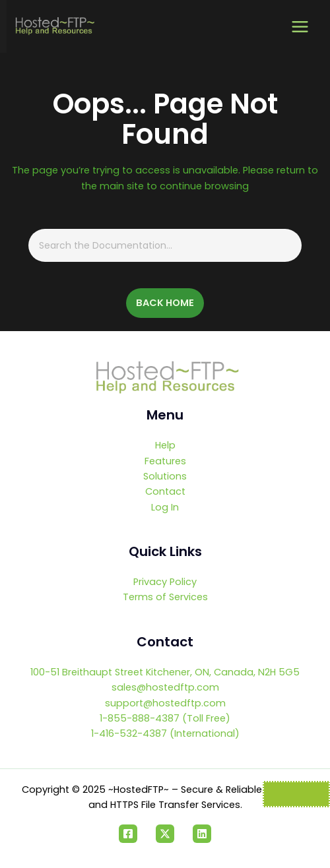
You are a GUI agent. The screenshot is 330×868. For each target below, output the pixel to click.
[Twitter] (165, 834)
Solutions (165, 476)
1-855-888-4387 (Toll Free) (165, 718)
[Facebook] (128, 834)
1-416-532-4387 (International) (165, 733)
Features (165, 461)
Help (165, 445)
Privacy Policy (165, 582)
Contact (165, 491)
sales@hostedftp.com (165, 687)
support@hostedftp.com (165, 703)
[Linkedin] (202, 834)
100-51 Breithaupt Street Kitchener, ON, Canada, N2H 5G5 (165, 672)
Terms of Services (165, 597)
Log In (165, 507)
